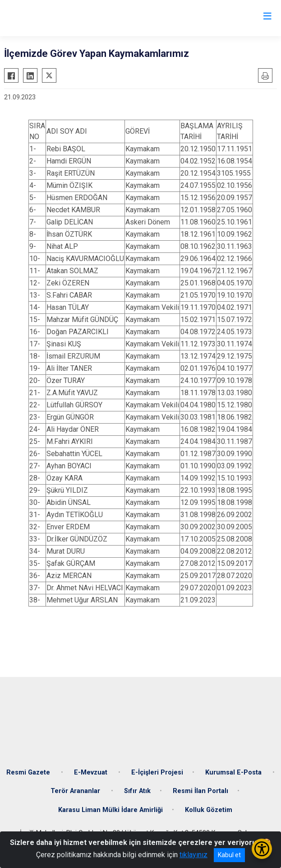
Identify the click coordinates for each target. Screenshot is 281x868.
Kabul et (229, 855)
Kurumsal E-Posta (234, 772)
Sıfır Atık (137, 791)
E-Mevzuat (92, 772)
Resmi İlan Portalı (200, 791)
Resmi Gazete (29, 772)
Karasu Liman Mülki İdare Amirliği (111, 810)
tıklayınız (193, 855)
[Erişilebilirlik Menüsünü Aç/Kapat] (262, 849)
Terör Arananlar (76, 791)
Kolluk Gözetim (209, 810)
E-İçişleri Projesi (157, 772)
